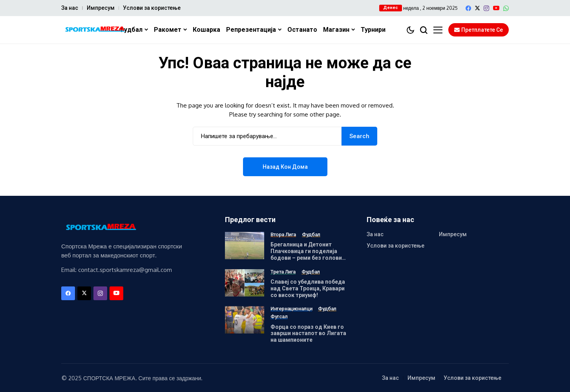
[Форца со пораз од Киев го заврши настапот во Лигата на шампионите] (245, 320)
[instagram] (486, 8)
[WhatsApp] (506, 8)
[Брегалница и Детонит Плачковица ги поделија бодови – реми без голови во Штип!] (245, 246)
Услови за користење (152, 8)
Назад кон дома (285, 167)
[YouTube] (496, 8)
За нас (70, 8)
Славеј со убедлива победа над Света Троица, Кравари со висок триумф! (308, 288)
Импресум (101, 8)
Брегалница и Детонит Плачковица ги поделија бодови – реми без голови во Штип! (306, 254)
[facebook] (468, 8)
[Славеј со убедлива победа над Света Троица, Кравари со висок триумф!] (245, 283)
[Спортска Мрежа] (95, 30)
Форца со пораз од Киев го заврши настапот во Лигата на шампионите (308, 334)
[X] (477, 8)
